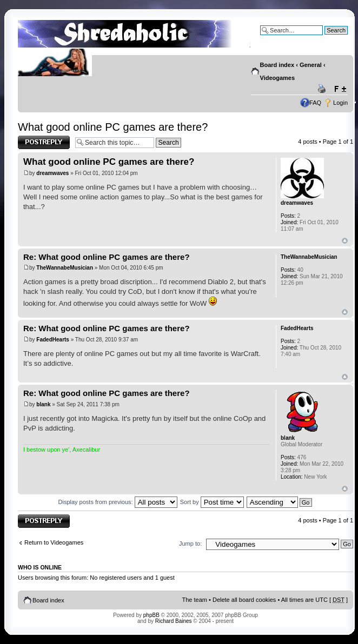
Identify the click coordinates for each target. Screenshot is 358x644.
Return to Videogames (54, 542)
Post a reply (44, 142)
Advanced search (325, 38)
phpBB (151, 615)
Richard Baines (174, 621)
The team (195, 600)
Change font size (340, 89)
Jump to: (190, 544)
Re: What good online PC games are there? (107, 257)
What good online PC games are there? (113, 127)
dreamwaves (52, 173)
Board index (277, 65)
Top (345, 241)
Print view (323, 89)
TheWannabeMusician (65, 268)
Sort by (212, 502)
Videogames (278, 78)
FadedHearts (53, 340)
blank (43, 404)
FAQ (315, 103)
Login (340, 103)
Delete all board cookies (244, 600)
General (311, 65)
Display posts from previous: (118, 502)
